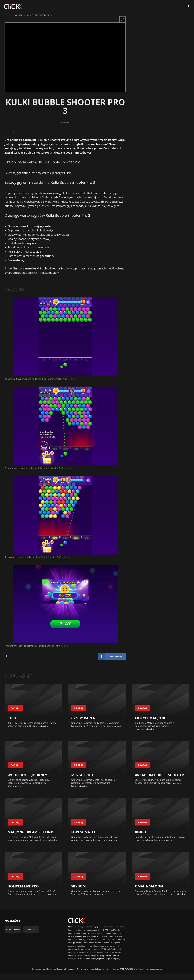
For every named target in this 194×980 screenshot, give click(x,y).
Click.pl (9, 656)
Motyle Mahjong (151, 718)
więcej (43, 726)
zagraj (15, 708)
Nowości (65, 123)
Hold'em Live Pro (23, 886)
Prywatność (102, 969)
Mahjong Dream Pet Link (30, 832)
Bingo (140, 832)
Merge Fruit (82, 775)
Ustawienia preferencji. (87, 969)
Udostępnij (115, 657)
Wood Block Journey (27, 775)
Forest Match (84, 832)
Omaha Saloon (149, 886)
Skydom (79, 886)
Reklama (31, 930)
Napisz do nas (13, 930)
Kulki (13, 718)
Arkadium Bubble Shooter (159, 775)
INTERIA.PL (124, 969)
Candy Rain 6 (83, 718)
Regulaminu (70, 969)
